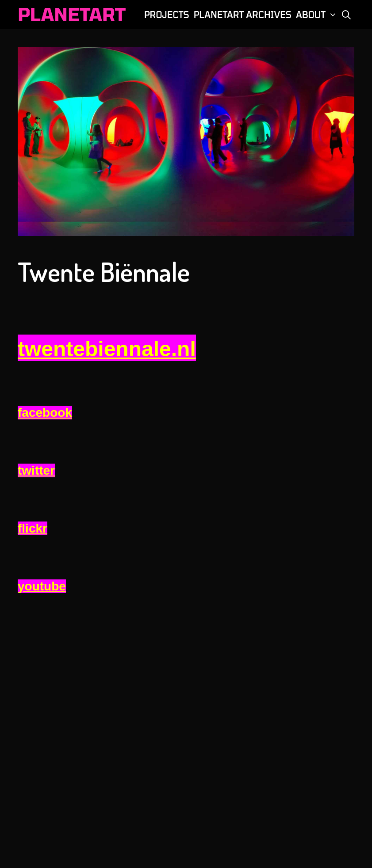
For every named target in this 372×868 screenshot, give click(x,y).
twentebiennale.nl (107, 349)
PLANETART (72, 14)
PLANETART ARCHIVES (243, 15)
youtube (42, 586)
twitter (36, 470)
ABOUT (317, 15)
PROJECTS (167, 15)
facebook (45, 413)
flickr (33, 528)
